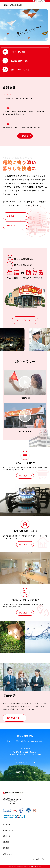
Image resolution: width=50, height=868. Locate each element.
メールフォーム (22, 762)
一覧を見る (24, 136)
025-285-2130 (26, 752)
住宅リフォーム (8, 830)
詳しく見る (23, 476)
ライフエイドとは (23, 320)
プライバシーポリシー (40, 859)
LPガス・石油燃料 (18, 52)
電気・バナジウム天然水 (20, 70)
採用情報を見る (13, 718)
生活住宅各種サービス (19, 61)
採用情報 (6, 848)
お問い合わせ (7, 854)
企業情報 (11, 216)
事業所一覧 (11, 225)
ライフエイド (7, 824)
